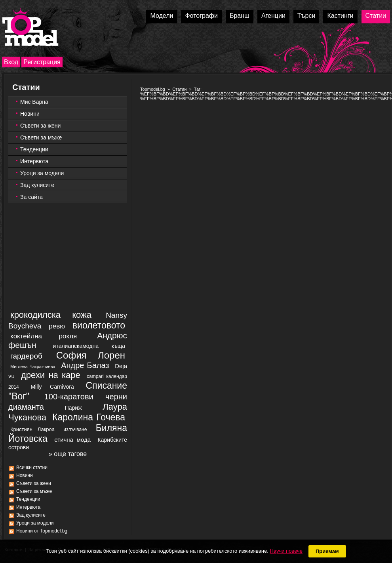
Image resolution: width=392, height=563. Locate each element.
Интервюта (34, 161)
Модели (162, 16)
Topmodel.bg (153, 89)
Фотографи (201, 16)
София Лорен (91, 355)
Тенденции (34, 149)
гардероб (26, 356)
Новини (30, 114)
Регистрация (42, 62)
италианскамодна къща (89, 346)
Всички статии (32, 468)
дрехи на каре (51, 375)
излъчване (75, 429)
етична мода (72, 440)
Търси (306, 16)
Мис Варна (34, 102)
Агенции (273, 16)
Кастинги (340, 16)
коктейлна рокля (44, 336)
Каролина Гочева (89, 417)
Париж (73, 408)
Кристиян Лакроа (32, 429)
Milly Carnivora (52, 387)
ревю (57, 326)
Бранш (240, 16)
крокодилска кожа (51, 315)
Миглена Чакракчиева (33, 366)
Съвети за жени (40, 126)
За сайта (31, 197)
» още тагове (68, 454)
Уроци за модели (42, 173)
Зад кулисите (37, 185)
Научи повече (286, 551)
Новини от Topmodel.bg (42, 531)
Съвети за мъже (41, 137)
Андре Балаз (85, 365)
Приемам (327, 551)
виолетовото (99, 325)
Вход (11, 62)
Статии (376, 16)
